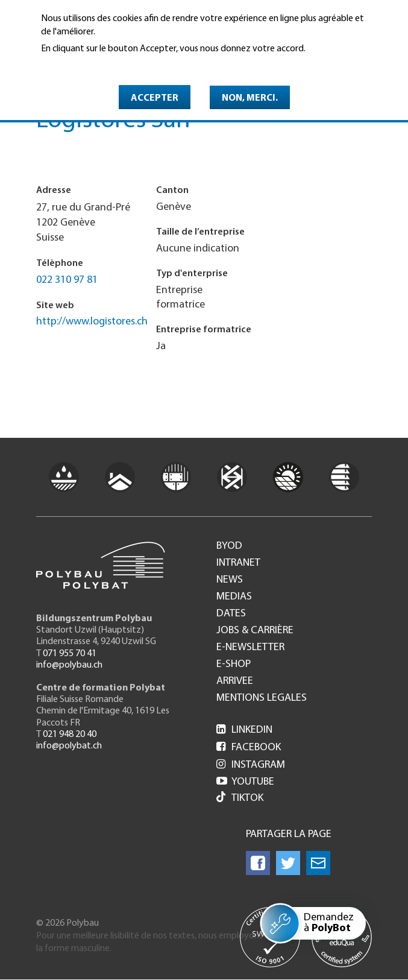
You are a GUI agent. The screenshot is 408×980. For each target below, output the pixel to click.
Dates (231, 614)
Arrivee (235, 681)
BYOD (229, 546)
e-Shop (234, 665)
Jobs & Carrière (255, 631)
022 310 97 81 (67, 280)
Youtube (245, 782)
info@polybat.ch (69, 746)
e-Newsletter (250, 648)
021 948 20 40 (70, 735)
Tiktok (240, 798)
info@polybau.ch (69, 665)
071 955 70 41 (70, 654)
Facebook (249, 748)
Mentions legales (262, 698)
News (230, 580)
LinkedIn (244, 730)
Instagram (251, 765)
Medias (234, 597)
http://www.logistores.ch (92, 322)
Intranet (238, 563)
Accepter (155, 98)
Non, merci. (250, 98)
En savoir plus (72, 66)
